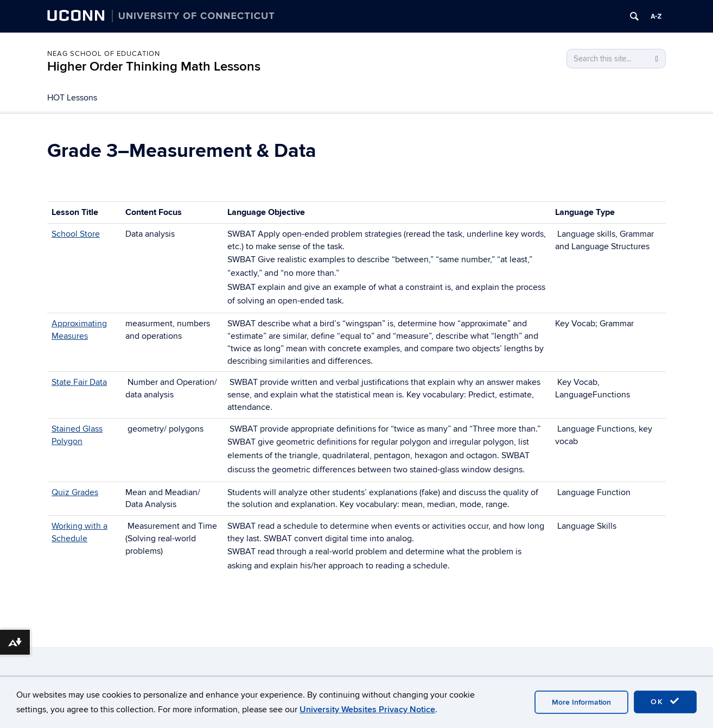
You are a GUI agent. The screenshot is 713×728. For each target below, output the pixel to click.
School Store (76, 234)
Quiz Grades (75, 492)
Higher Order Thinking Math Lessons (154, 67)
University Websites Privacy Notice (367, 710)
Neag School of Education (104, 54)
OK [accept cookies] (665, 701)
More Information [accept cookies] (581, 702)
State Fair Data (79, 382)
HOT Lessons (72, 98)
